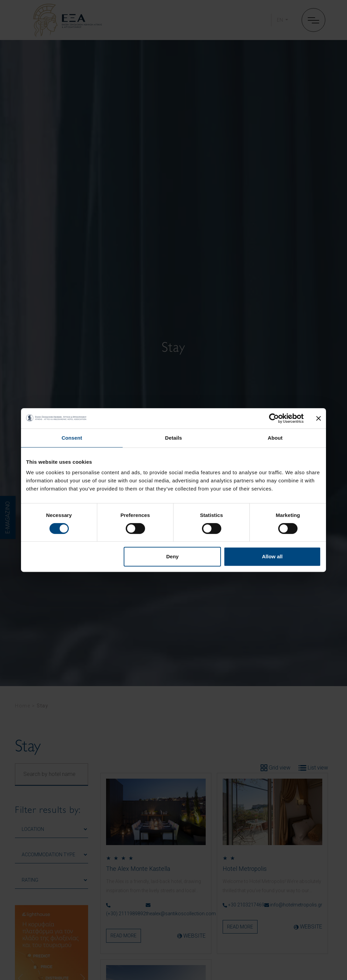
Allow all (272, 556)
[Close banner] (319, 418)
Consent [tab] (72, 438)
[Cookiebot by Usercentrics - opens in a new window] (274, 418)
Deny (173, 556)
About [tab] (275, 438)
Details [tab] (173, 438)
